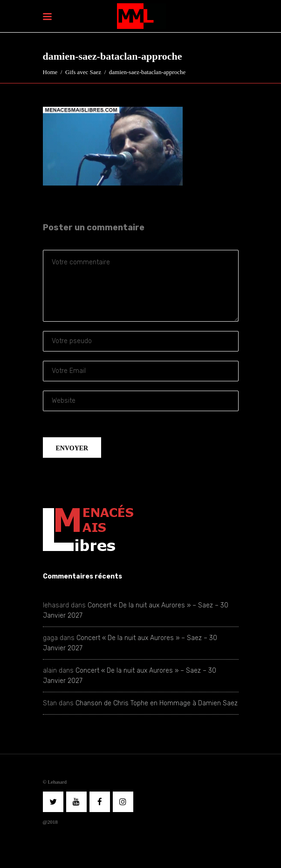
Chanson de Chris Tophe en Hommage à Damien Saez (157, 703)
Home (50, 72)
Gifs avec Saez (83, 72)
